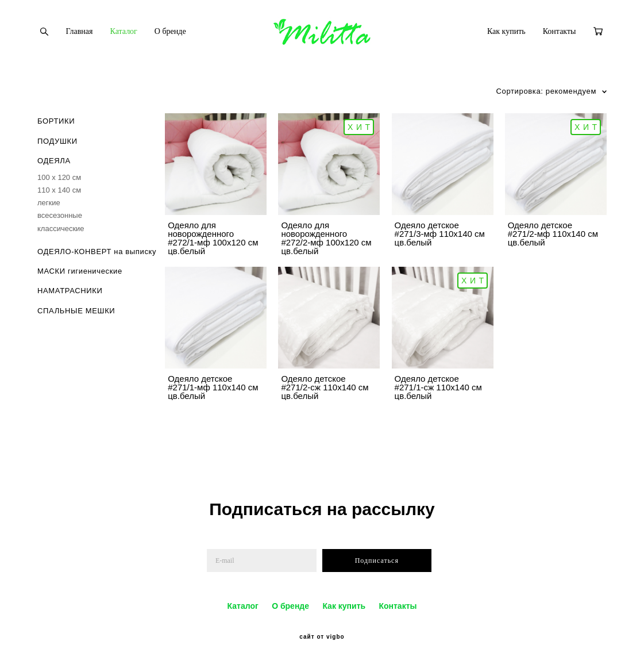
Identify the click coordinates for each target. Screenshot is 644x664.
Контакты (560, 31)
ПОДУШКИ (57, 141)
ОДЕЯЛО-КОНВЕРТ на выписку (97, 252)
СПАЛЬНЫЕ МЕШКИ (76, 311)
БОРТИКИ (56, 121)
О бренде (170, 31)
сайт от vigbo (322, 637)
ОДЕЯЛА (54, 161)
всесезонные (60, 215)
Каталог (124, 31)
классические (61, 229)
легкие (49, 203)
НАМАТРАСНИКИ (70, 291)
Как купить (506, 31)
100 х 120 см (59, 177)
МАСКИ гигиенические (80, 271)
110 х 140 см (59, 190)
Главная (80, 31)
